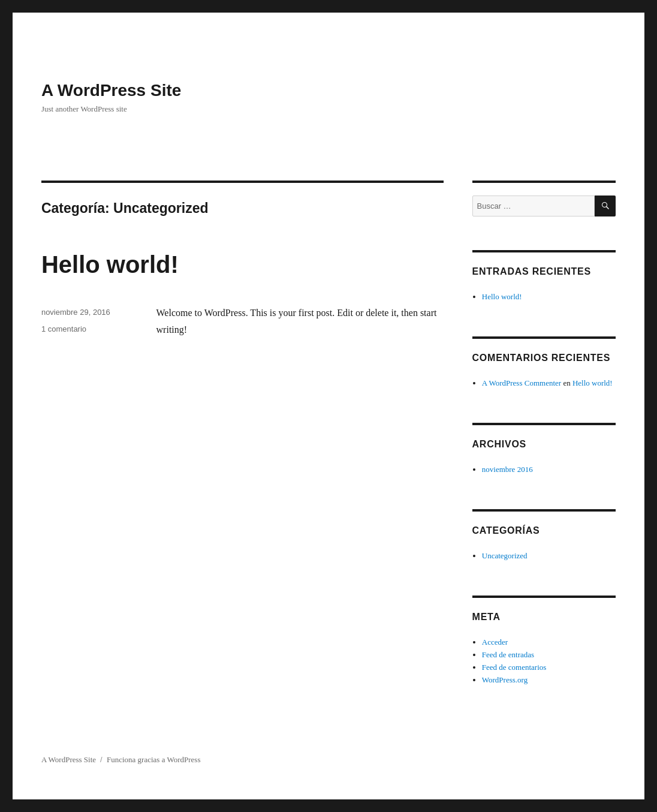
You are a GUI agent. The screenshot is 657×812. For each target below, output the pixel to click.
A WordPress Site (111, 90)
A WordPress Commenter (522, 383)
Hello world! (110, 264)
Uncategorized (505, 556)
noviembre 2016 (507, 469)
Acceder (495, 642)
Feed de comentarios (514, 667)
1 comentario (64, 329)
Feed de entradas (508, 655)
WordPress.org (505, 680)
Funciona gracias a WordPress (153, 760)
